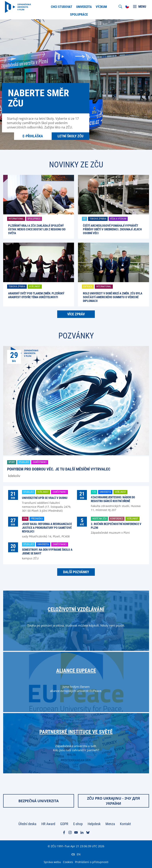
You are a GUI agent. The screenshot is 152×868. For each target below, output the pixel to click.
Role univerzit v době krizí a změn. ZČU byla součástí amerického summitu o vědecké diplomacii (113, 297)
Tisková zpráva (98, 219)
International (16, 219)
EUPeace (88, 287)
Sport (12, 462)
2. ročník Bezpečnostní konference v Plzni (116, 526)
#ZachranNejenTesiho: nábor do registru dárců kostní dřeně (113, 499)
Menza (110, 824)
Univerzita (105, 492)
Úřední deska (27, 824)
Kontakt (125, 824)
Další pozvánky (76, 572)
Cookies (68, 862)
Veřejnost (35, 287)
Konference (117, 519)
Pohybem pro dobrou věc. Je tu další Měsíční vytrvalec (59, 469)
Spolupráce (34, 219)
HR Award (48, 824)
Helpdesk (94, 824)
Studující (24, 462)
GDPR (64, 824)
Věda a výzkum (118, 219)
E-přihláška (33, 136)
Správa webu (52, 862)
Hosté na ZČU (99, 519)
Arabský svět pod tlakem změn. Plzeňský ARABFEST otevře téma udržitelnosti (36, 295)
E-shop (78, 824)
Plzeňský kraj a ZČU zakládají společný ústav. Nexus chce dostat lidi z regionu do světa (37, 229)
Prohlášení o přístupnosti (92, 862)
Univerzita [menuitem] (84, 7)
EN (79, 854)
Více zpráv (76, 314)
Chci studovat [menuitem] (62, 7)
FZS (94, 492)
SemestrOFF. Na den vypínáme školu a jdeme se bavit (47, 552)
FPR (25, 519)
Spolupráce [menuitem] (79, 15)
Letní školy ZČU (70, 136)
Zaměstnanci (40, 462)
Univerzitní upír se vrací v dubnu (45, 498)
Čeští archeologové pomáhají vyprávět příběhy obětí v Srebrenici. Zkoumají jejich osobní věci (112, 229)
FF (85, 219)
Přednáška (37, 519)
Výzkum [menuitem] (101, 7)
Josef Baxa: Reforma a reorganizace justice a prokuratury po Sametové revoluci (47, 528)
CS (73, 854)
